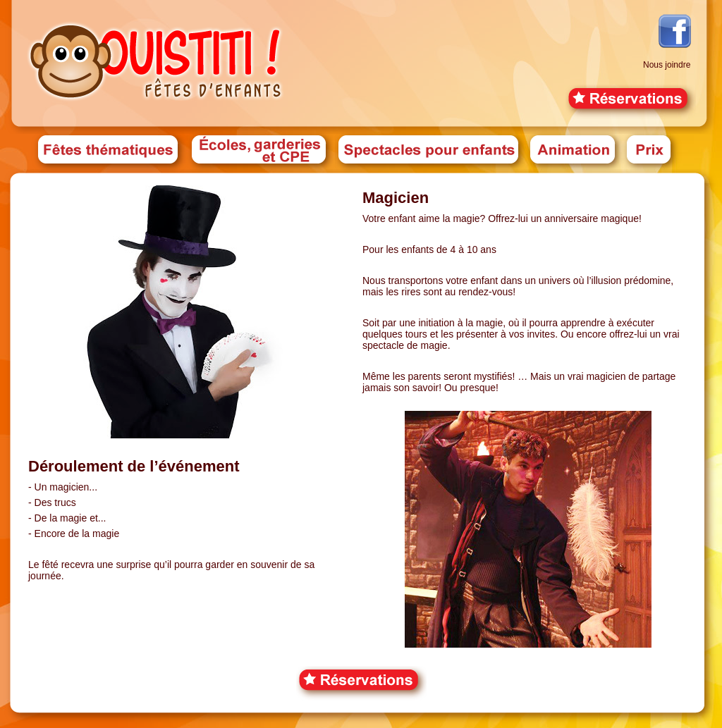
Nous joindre (667, 65)
